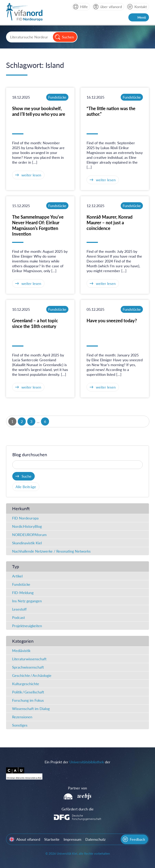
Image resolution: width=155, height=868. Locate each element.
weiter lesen (31, 175)
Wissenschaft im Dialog (31, 709)
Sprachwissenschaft (28, 667)
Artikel (17, 576)
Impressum (72, 839)
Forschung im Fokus (28, 700)
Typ (16, 566)
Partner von (77, 788)
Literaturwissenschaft (29, 659)
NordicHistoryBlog (27, 526)
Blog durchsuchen (30, 455)
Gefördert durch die (78, 809)
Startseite (52, 839)
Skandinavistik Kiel (27, 543)
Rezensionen (22, 717)
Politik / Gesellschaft (28, 692)
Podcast (18, 617)
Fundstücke (57, 97)
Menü (142, 17)
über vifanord (111, 7)
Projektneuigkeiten (27, 626)
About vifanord (28, 839)
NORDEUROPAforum (29, 535)
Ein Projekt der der (77, 762)
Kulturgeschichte (26, 684)
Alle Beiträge (26, 487)
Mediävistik (21, 651)
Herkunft (21, 508)
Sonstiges (20, 725)
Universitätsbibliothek (87, 762)
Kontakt (141, 7)
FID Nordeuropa (25, 518)
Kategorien (23, 641)
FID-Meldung (23, 593)
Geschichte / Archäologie (32, 675)
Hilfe (84, 7)
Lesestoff (19, 609)
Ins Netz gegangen (27, 601)
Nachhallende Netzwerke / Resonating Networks (51, 551)
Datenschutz (95, 839)
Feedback (137, 839)
